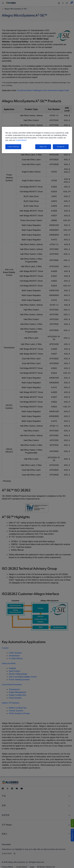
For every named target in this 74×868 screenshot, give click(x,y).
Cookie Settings (13, 147)
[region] (37, 140)
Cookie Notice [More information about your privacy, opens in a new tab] (21, 140)
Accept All (61, 147)
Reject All (43, 147)
